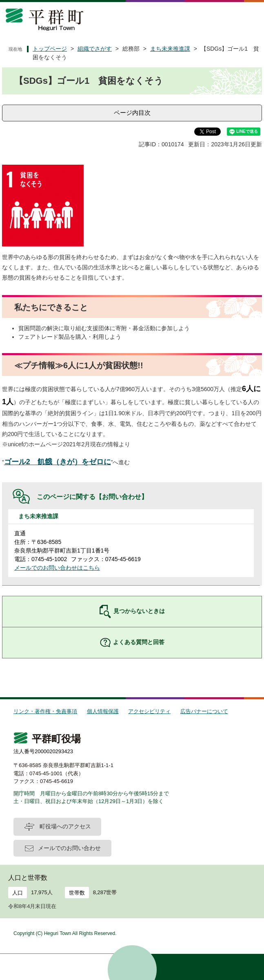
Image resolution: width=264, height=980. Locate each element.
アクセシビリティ (149, 711)
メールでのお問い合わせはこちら (57, 568)
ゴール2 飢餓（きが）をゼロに (58, 462)
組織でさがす (95, 49)
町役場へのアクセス (65, 826)
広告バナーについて (204, 711)
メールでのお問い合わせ (69, 848)
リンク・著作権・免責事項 (45, 711)
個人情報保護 (103, 711)
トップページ (50, 49)
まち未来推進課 (170, 49)
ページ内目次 (132, 113)
